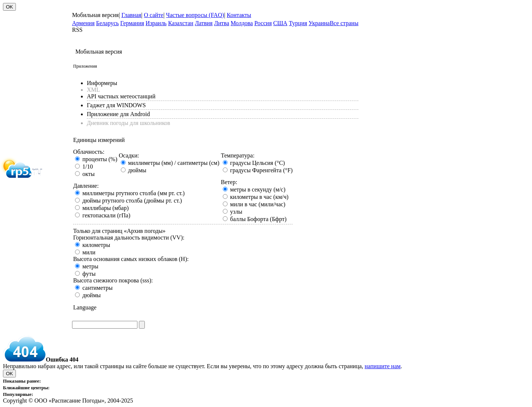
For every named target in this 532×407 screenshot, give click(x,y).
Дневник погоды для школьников (129, 123)
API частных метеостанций (121, 96)
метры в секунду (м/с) (258, 189)
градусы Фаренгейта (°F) (261, 170)
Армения (83, 23)
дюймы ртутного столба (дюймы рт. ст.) (132, 201)
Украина (319, 23)
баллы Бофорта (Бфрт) (258, 219)
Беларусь (108, 23)
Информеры (102, 83)
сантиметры (98, 288)
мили (89, 252)
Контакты (239, 15)
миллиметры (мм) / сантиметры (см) (174, 163)
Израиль (156, 23)
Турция (298, 23)
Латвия (204, 23)
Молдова (242, 23)
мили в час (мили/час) (258, 204)
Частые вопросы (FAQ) (195, 15)
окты (88, 174)
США (280, 23)
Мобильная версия (95, 15)
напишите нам (383, 366)
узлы (236, 212)
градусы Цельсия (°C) (258, 163)
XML (93, 90)
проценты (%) (100, 159)
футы (89, 274)
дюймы (137, 170)
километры (96, 245)
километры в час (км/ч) (259, 197)
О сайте (154, 15)
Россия (263, 23)
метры (90, 266)
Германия (132, 23)
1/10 (88, 167)
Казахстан (181, 23)
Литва (221, 23)
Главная (132, 15)
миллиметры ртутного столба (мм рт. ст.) (134, 193)
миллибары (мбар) (105, 208)
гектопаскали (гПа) (106, 215)
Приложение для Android (118, 114)
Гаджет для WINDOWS (116, 105)
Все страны (344, 23)
